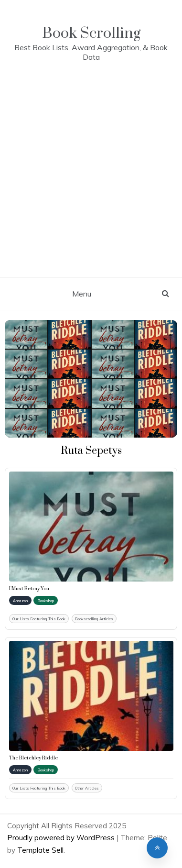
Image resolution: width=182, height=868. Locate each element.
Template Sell (40, 850)
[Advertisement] (91, 181)
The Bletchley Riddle (33, 758)
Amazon (20, 601)
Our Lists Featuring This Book (39, 619)
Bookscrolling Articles (94, 619)
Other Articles (87, 788)
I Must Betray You (29, 589)
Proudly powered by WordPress (62, 838)
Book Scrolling (91, 33)
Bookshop (46, 601)
